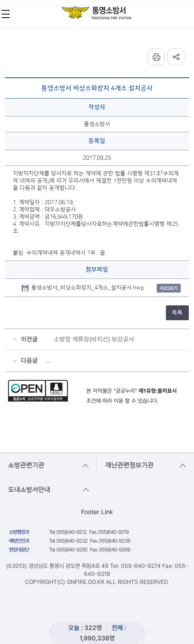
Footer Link (97, 512)
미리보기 (169, 288)
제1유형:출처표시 (158, 391)
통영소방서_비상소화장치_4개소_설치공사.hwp (88, 288)
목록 (177, 313)
